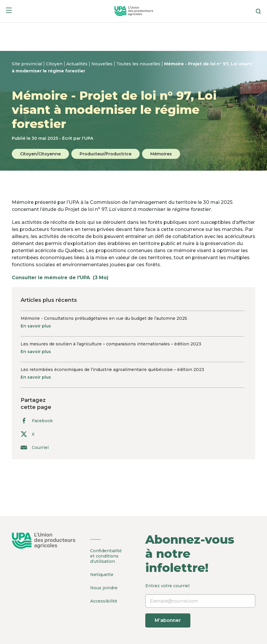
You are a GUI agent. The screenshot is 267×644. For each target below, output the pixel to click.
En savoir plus (36, 326)
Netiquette (102, 575)
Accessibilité (104, 601)
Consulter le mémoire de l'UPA (63, 278)
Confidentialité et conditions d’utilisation (106, 556)
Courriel (35, 447)
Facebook (37, 421)
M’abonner (168, 620)
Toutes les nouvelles (139, 64)
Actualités (78, 64)
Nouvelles (103, 64)
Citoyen (55, 64)
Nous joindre (104, 588)
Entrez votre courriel (200, 605)
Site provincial (28, 64)
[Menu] (9, 11)
